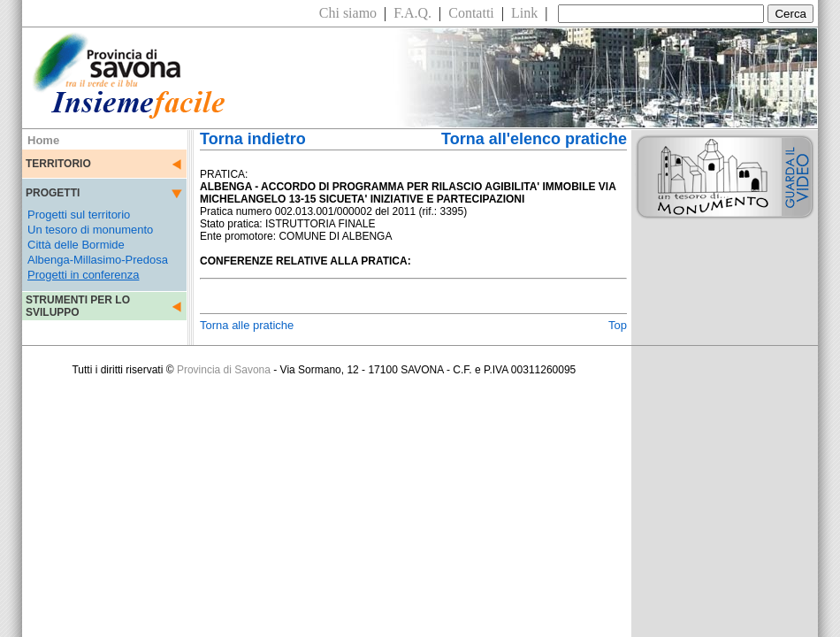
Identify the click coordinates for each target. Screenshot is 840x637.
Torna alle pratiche (247, 325)
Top (618, 325)
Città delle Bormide (76, 245)
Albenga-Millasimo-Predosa (98, 260)
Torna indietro (253, 139)
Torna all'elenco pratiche (534, 139)
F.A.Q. (412, 13)
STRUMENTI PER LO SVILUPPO (78, 306)
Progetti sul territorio (79, 215)
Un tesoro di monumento (90, 230)
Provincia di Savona (224, 370)
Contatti (471, 13)
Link (524, 13)
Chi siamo (348, 13)
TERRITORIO (58, 164)
